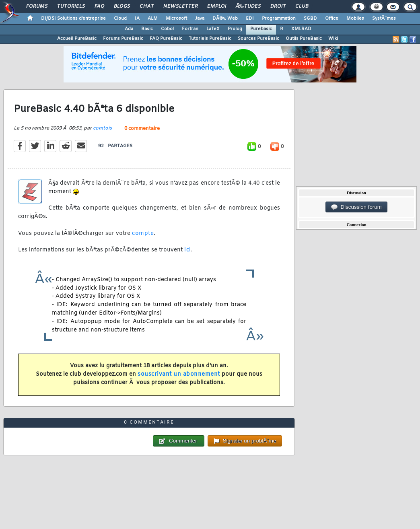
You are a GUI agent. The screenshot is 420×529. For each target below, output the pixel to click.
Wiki (333, 39)
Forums (37, 6)
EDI (250, 19)
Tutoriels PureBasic (210, 39)
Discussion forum (356, 207)
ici (188, 250)
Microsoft (176, 19)
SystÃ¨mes (384, 19)
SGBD (310, 19)
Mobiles (355, 19)
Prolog (235, 29)
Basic (147, 29)
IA (137, 19)
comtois (102, 128)
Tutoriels (71, 6)
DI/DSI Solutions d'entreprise (73, 19)
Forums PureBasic (123, 39)
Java (200, 19)
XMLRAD (301, 29)
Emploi (217, 6)
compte (143, 234)
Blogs (122, 6)
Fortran (190, 29)
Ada (129, 29)
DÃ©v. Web (225, 19)
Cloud (120, 19)
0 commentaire (142, 129)
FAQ (99, 6)
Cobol (167, 29)
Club (302, 6)
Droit (278, 6)
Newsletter (180, 6)
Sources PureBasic (258, 39)
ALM (153, 19)
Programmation (279, 19)
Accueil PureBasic (77, 39)
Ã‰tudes (248, 6)
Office (332, 19)
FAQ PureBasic (166, 39)
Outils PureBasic (304, 39)
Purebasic (261, 29)
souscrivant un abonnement (179, 374)
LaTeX (213, 29)
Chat (147, 6)
